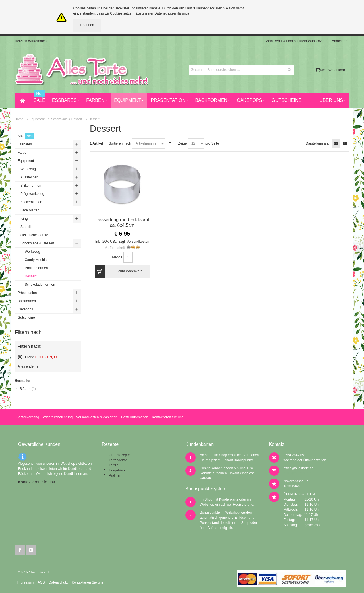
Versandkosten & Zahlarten (97, 417)
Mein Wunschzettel (314, 41)
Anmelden (340, 41)
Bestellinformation (135, 417)
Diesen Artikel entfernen (20, 357)
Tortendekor (118, 460)
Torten (114, 465)
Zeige (182, 143)
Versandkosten (138, 242)
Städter (28, 389)
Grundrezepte (119, 455)
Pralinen (115, 475)
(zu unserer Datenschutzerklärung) (163, 13)
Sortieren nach (120, 143)
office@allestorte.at (298, 468)
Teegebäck (117, 470)
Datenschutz (58, 582)
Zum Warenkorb (119, 271)
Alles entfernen (29, 366)
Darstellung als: (318, 143)
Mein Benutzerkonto (281, 41)
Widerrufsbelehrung (58, 417)
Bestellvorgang (28, 417)
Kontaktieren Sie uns (168, 417)
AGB (41, 582)
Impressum (25, 582)
